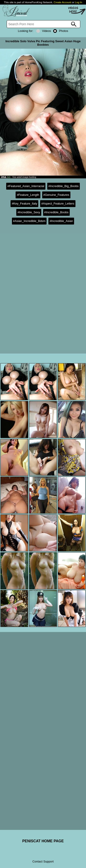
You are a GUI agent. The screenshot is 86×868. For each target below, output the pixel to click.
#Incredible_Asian (61, 221)
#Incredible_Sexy (29, 212)
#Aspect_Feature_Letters (58, 204)
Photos (61, 31)
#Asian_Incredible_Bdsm (29, 221)
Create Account (62, 2)
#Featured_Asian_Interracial (26, 186)
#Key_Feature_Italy (24, 204)
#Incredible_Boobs (56, 212)
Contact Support (43, 861)
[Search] (43, 24)
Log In (79, 2)
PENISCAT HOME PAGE (43, 841)
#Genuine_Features (56, 195)
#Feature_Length (28, 195)
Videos (44, 31)
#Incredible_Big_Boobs (64, 186)
